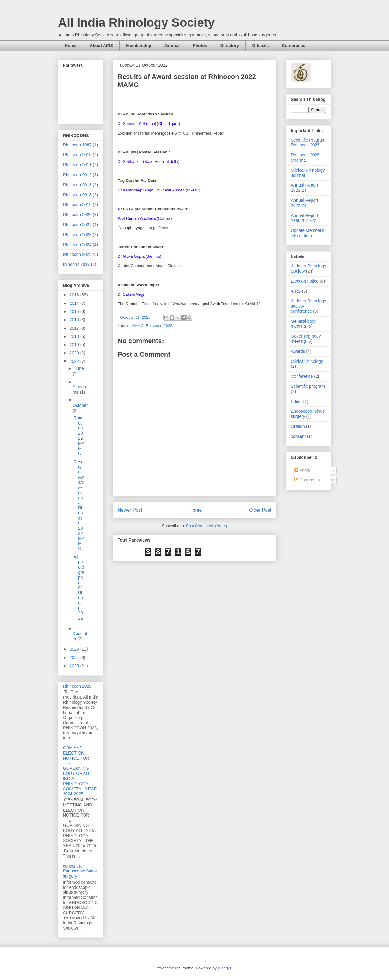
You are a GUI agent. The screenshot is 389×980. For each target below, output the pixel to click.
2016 (75, 320)
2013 (75, 295)
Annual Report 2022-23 (305, 203)
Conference (293, 46)
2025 (75, 666)
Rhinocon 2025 (77, 254)
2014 (75, 303)
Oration (298, 426)
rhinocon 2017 (76, 264)
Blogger (224, 968)
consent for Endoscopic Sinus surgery (80, 871)
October (80, 405)
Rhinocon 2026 (77, 686)
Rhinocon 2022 (159, 326)
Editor (296, 401)
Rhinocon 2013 (77, 185)
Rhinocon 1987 (77, 145)
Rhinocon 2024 (77, 245)
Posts (302, 470)
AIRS (296, 291)
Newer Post (130, 510)
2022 (75, 361)
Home (71, 46)
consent (298, 436)
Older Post (260, 510)
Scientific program (308, 386)
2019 (75, 345)
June (79, 368)
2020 (75, 353)
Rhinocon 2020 (77, 215)
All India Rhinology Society (136, 22)
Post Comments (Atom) (207, 526)
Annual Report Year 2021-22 (305, 218)
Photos (200, 46)
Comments (307, 480)
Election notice (305, 281)
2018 (75, 336)
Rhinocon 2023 (77, 235)
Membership (139, 46)
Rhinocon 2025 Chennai (305, 158)
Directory (230, 46)
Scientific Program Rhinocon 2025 (308, 143)
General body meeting (304, 324)
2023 (75, 649)
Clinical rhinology (307, 361)
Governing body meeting (306, 339)
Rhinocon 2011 (77, 165)
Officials (260, 46)
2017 (75, 328)
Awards (298, 351)
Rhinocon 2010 (77, 155)
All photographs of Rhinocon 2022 (79, 588)
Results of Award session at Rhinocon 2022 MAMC (79, 505)
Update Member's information (308, 233)
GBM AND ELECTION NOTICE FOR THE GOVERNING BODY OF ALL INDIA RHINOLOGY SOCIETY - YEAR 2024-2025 (80, 771)
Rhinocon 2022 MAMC (79, 436)
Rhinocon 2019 (77, 205)
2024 (75, 658)
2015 (75, 311)
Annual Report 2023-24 (305, 188)
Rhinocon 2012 (77, 175)
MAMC (138, 326)
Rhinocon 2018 (77, 195)
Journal (172, 46)
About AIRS (101, 46)
